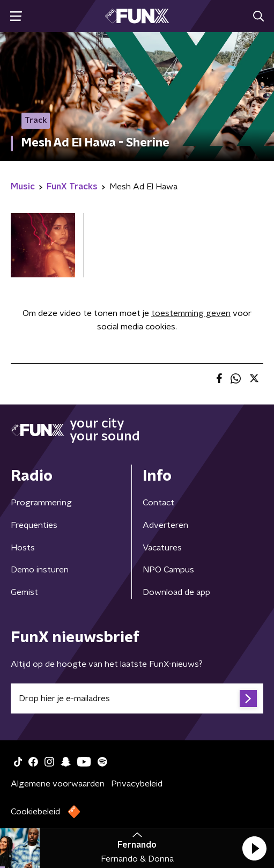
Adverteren (165, 525)
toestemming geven (191, 313)
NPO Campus (168, 570)
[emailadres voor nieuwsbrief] (137, 698)
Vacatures (162, 548)
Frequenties (34, 525)
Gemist (24, 592)
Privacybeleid (137, 784)
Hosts (23, 548)
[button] (254, 848)
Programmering (41, 503)
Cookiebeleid (35, 812)
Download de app (176, 592)
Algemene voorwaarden (58, 784)
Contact (158, 503)
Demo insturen (40, 570)
